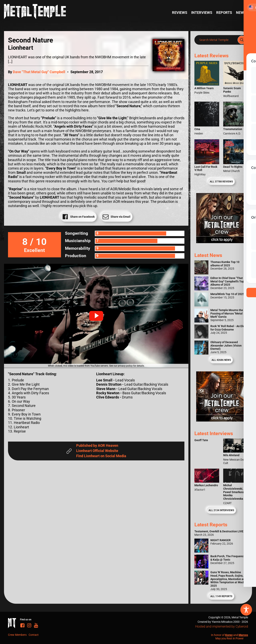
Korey (229, 635)
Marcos (243, 635)
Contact (34, 635)
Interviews (202, 13)
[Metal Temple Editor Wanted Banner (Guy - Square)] (221, 420)
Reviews (180, 13)
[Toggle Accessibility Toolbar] (246, 610)
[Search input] (217, 40)
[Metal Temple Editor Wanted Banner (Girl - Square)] (221, 242)
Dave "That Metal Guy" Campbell (39, 72)
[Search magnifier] (242, 40)
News (241, 13)
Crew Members (17, 635)
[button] (96, 316)
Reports (224, 13)
